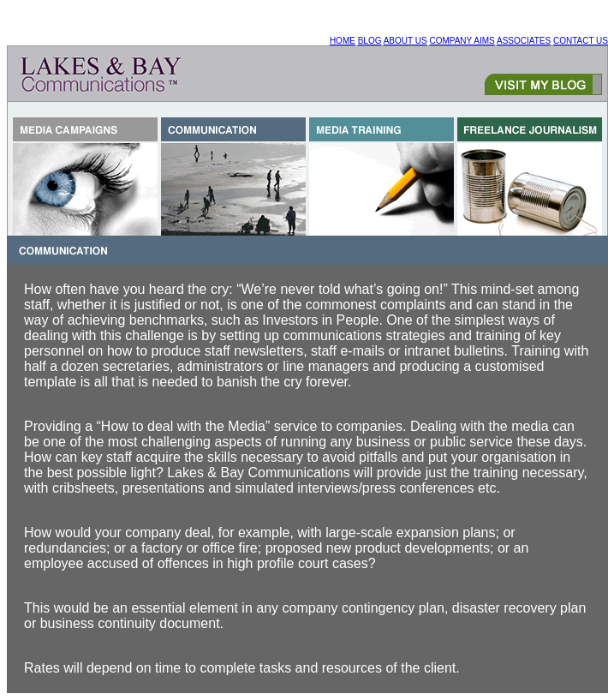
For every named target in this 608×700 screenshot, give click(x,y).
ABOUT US (405, 41)
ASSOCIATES (524, 41)
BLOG (370, 41)
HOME (343, 41)
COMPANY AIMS (462, 41)
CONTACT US (581, 41)
